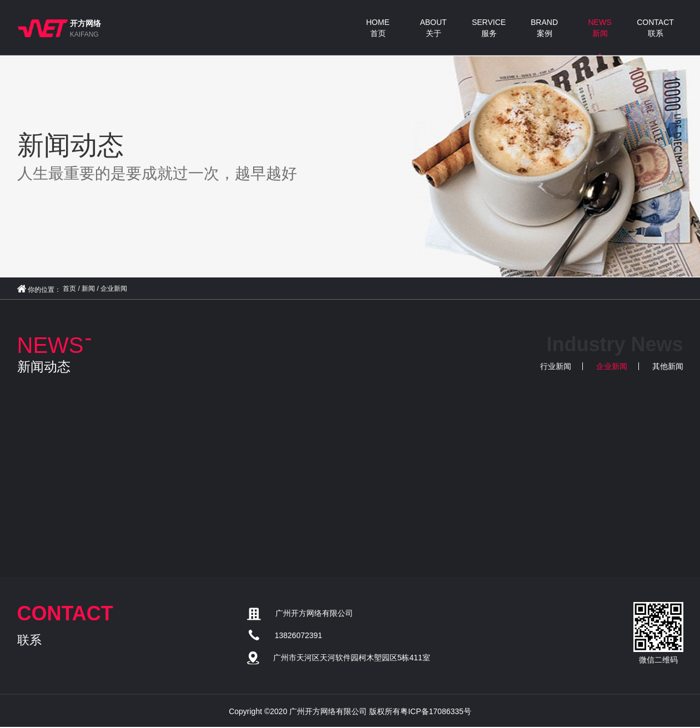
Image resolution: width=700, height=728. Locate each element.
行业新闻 (556, 366)
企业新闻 (114, 289)
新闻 (88, 289)
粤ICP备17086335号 (436, 711)
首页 (69, 289)
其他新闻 (668, 366)
